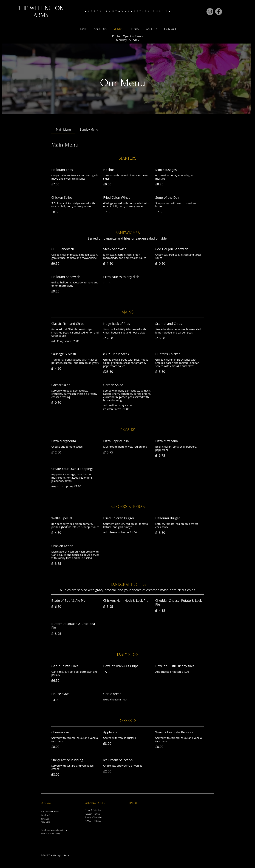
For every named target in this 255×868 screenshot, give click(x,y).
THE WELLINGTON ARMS (41, 12)
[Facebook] (219, 12)
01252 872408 (54, 834)
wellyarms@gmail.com (58, 830)
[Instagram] (210, 12)
